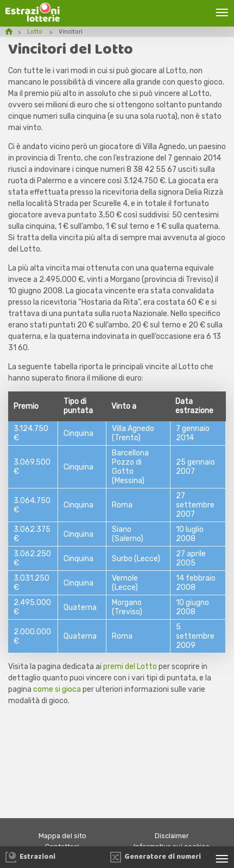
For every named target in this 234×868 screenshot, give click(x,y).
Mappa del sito (62, 836)
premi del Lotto (130, 667)
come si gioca (57, 689)
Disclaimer (172, 836)
